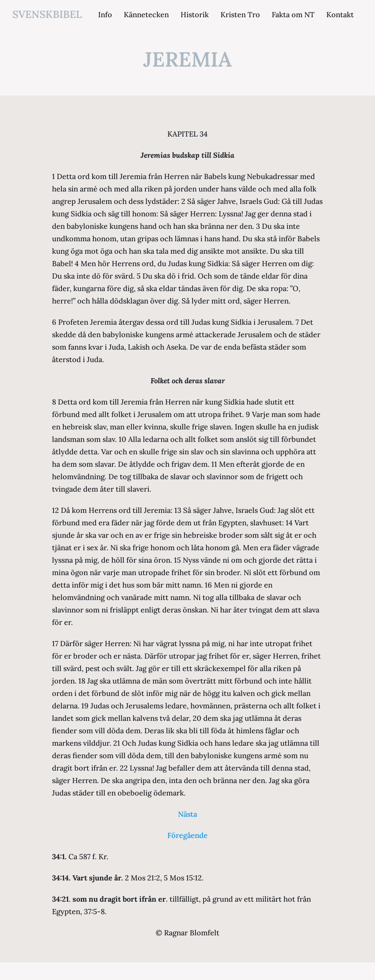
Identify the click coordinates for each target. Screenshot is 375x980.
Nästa (187, 814)
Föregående (187, 835)
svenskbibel (47, 14)
